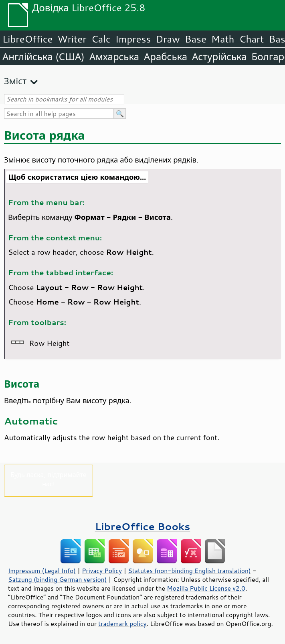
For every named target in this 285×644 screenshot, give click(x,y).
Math (223, 39)
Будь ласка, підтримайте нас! (49, 479)
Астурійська (219, 57)
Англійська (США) (43, 57)
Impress (133, 39)
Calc (101, 39)
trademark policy (122, 624)
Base (196, 39)
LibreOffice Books (143, 526)
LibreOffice (27, 39)
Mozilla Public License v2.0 (206, 588)
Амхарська (114, 57)
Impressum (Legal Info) (42, 571)
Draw (168, 39)
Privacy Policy (102, 571)
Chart (251, 39)
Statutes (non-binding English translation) (189, 571)
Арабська (166, 57)
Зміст (15, 81)
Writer (72, 39)
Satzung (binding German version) (58, 579)
